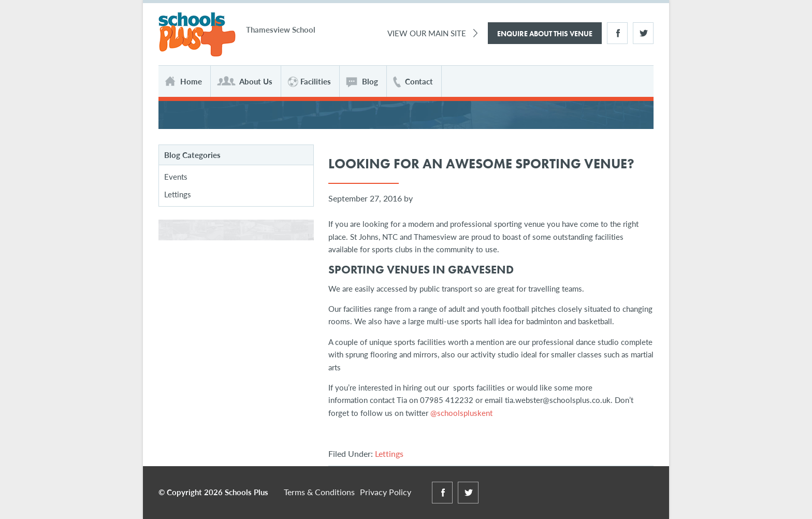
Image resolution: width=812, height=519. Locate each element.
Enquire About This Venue (545, 34)
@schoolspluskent (461, 413)
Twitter (643, 33)
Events (176, 176)
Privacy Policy (386, 492)
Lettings (389, 453)
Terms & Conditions (319, 492)
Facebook (617, 33)
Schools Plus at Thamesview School (197, 35)
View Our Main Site (427, 33)
